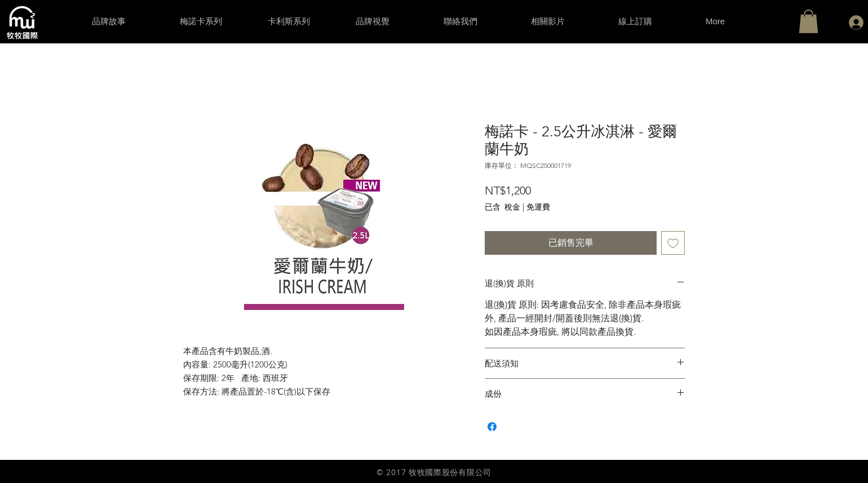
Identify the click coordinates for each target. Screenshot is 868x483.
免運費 (538, 207)
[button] (809, 21)
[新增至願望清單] (673, 243)
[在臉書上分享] (492, 427)
